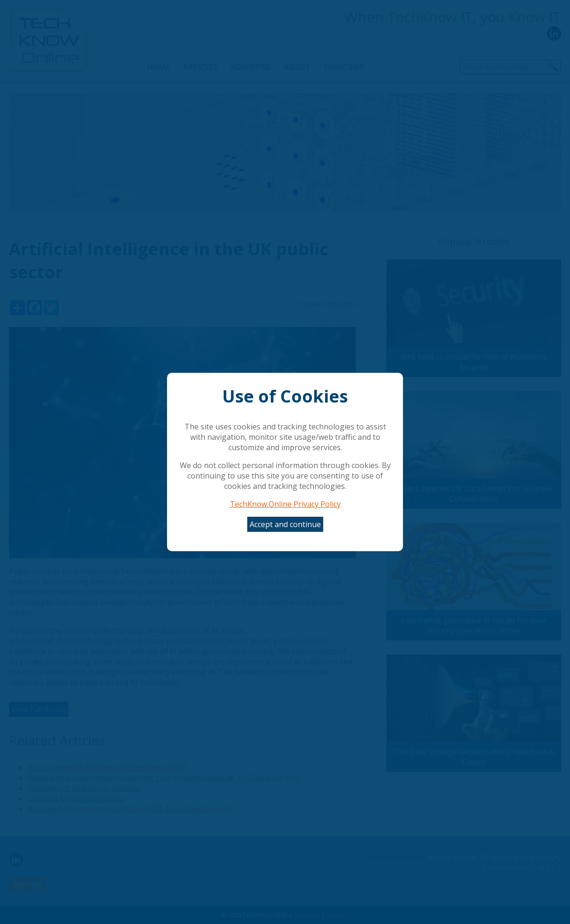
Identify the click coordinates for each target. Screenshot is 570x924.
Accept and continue (285, 524)
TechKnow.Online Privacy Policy (285, 504)
